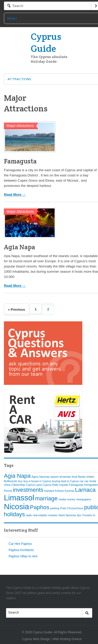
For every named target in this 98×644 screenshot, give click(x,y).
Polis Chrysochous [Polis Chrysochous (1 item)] (72, 508)
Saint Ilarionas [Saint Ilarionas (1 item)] (67, 515)
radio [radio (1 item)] (29, 515)
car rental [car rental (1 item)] (90, 481)
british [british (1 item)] (90, 477)
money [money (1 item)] (71, 499)
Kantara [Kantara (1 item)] (49, 491)
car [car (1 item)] (82, 481)
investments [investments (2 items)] (28, 490)
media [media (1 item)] (62, 499)
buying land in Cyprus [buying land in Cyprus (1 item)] (65, 481)
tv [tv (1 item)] (94, 515)
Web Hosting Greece (67, 639)
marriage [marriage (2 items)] (46, 498)
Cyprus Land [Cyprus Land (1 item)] (34, 485)
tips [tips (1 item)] (79, 515)
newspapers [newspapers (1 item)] (83, 499)
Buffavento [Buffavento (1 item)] (11, 481)
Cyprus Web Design (36, 639)
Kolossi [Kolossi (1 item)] (59, 491)
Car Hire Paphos (20, 544)
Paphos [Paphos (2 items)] (40, 507)
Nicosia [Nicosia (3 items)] (16, 506)
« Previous (16, 310)
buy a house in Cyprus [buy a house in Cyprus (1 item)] (37, 481)
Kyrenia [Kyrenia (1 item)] (70, 491)
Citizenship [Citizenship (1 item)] (18, 485)
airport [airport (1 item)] (55, 477)
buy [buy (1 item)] (20, 481)
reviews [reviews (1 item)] (53, 515)
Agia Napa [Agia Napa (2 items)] (17, 476)
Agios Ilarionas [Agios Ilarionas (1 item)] (41, 477)
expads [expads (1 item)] (64, 485)
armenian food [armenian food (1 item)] (68, 477)
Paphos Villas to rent (23, 556)
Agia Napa (19, 247)
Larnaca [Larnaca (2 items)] (85, 490)
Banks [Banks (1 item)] (82, 477)
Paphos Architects (21, 550)
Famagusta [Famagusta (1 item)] (76, 485)
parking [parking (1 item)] (55, 508)
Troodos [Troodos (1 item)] (87, 515)
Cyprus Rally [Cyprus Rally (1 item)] (50, 485)
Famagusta (20, 161)
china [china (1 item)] (7, 485)
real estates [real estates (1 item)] (40, 515)
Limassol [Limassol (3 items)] (19, 498)
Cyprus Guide (46, 42)
